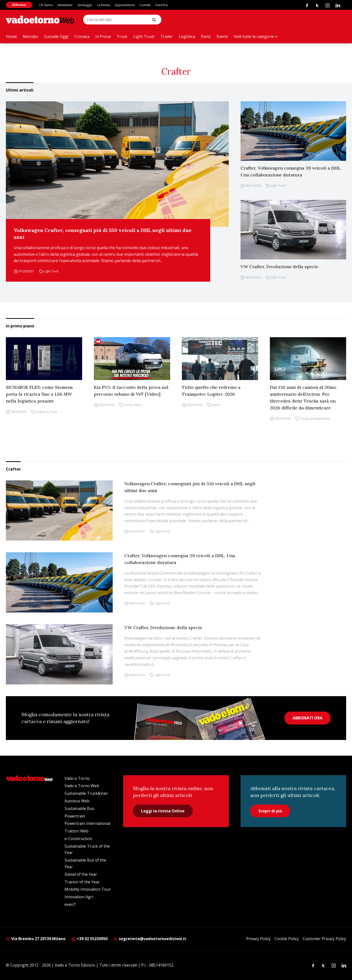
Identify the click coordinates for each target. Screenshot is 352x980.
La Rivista (104, 5)
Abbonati (19, 5)
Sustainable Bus (79, 808)
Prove (128, 405)
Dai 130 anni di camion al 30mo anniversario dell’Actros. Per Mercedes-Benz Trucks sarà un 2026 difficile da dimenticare (303, 398)
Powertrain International (87, 823)
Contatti (145, 5)
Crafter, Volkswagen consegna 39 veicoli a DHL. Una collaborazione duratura (291, 171)
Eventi (222, 36)
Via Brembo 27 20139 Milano (36, 939)
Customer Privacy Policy (324, 939)
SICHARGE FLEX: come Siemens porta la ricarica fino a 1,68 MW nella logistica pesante (39, 394)
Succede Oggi (56, 36)
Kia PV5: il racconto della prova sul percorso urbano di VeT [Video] (131, 391)
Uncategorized (319, 419)
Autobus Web (77, 801)
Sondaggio (85, 5)
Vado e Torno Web (82, 786)
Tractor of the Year (82, 882)
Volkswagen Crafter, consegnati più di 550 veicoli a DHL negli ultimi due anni (103, 234)
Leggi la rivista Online (163, 811)
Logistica (187, 36)
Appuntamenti (125, 5)
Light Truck (144, 36)
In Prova (103, 36)
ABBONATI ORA (308, 718)
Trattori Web (77, 831)
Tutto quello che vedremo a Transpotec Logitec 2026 (211, 391)
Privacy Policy (258, 939)
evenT (70, 904)
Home (11, 36)
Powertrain (75, 816)
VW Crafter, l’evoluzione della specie (279, 267)
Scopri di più (270, 811)
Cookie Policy (287, 939)
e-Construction (78, 839)
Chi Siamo (46, 5)
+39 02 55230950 (89, 939)
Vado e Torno (77, 778)
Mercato (30, 36)
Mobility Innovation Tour (88, 889)
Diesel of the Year (81, 874)
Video (137, 405)
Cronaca (82, 36)
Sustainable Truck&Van (86, 793)
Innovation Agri (79, 897)
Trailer (167, 36)
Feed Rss (162, 5)
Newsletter (65, 5)
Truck (122, 36)
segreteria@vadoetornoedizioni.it (150, 939)
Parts (206, 36)
